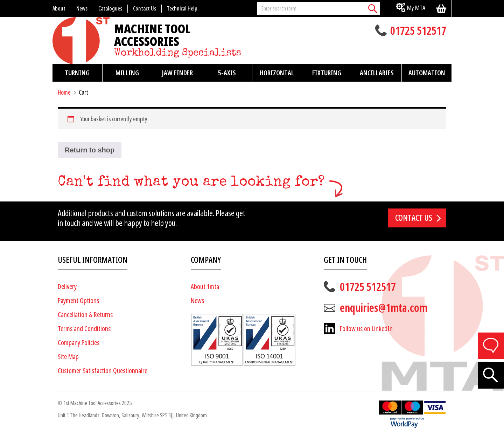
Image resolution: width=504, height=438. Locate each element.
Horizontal (277, 73)
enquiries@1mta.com (384, 308)
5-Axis (227, 73)
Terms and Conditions (84, 329)
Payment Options (78, 301)
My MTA (416, 8)
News (197, 301)
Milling (127, 73)
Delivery (67, 287)
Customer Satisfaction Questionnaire (103, 371)
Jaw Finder (177, 73)
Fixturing (327, 73)
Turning (77, 73)
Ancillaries (377, 73)
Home (64, 92)
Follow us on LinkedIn (366, 329)
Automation (427, 73)
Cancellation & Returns (85, 315)
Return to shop (90, 150)
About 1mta (205, 287)
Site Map (68, 357)
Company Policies (79, 343)
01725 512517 (418, 32)
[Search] (373, 9)
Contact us (414, 218)
